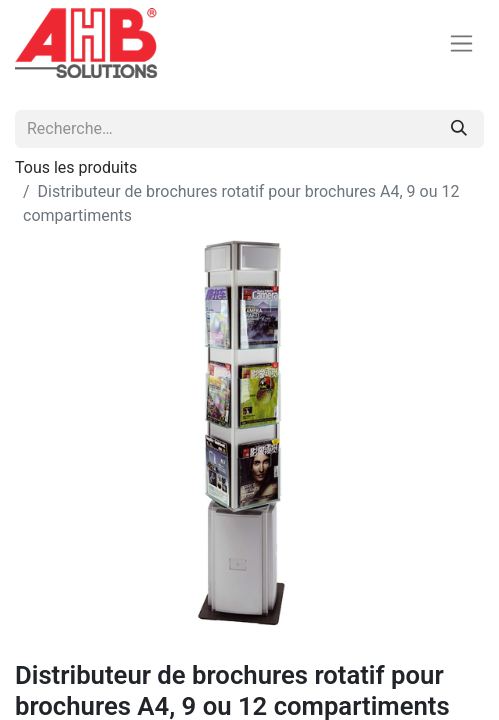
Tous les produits (76, 167)
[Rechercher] (459, 129)
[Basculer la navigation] (461, 43)
